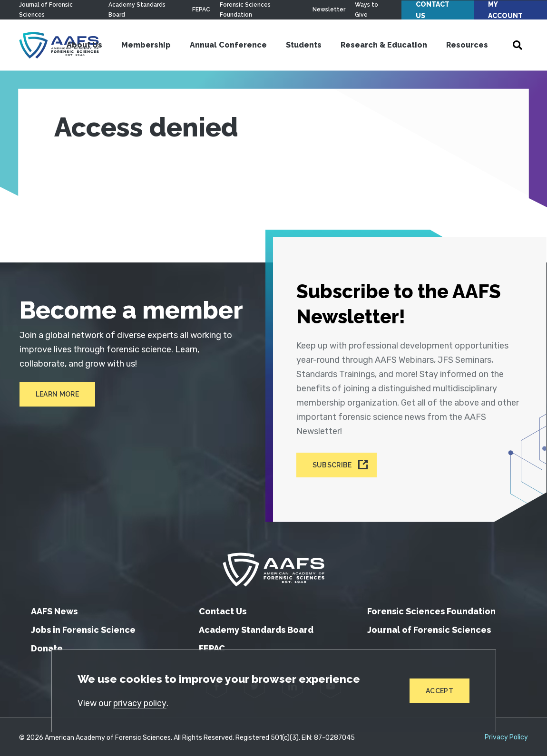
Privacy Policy (506, 735)
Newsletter (329, 10)
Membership (146, 45)
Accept (440, 691)
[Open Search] (518, 45)
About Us (84, 45)
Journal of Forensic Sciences (429, 627)
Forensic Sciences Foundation (431, 609)
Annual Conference (228, 45)
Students (304, 45)
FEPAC (201, 10)
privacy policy (141, 703)
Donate (47, 646)
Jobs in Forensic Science (83, 627)
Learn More (57, 394)
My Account (505, 10)
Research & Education (384, 45)
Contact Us (433, 10)
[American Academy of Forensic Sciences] (273, 567)
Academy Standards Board (256, 627)
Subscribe (334, 464)
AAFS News (54, 609)
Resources (467, 45)
